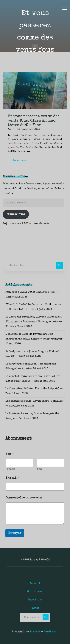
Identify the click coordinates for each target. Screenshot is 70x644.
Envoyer (15, 533)
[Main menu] (64, 9)
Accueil (35, 583)
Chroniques (35, 592)
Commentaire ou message (24, 498)
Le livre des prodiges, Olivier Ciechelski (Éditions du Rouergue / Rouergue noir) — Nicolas (34, 322)
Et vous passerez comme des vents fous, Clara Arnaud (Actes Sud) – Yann (34, 121)
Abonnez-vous (16, 214)
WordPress (50, 632)
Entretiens (35, 600)
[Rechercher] (59, 265)
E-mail (12, 478)
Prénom (10, 469)
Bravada (35, 632)
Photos (35, 608)
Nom (39, 469)
